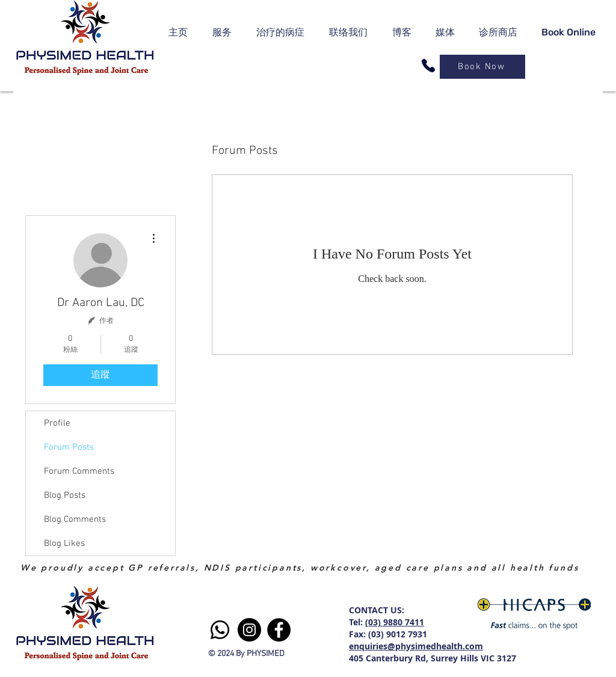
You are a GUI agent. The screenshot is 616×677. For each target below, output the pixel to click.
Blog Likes (64, 544)
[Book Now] (482, 67)
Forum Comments (79, 471)
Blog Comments (75, 519)
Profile (57, 423)
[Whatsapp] (220, 630)
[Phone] (428, 66)
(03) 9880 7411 (395, 622)
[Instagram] (249, 630)
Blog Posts (65, 495)
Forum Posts (69, 447)
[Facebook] (279, 630)
